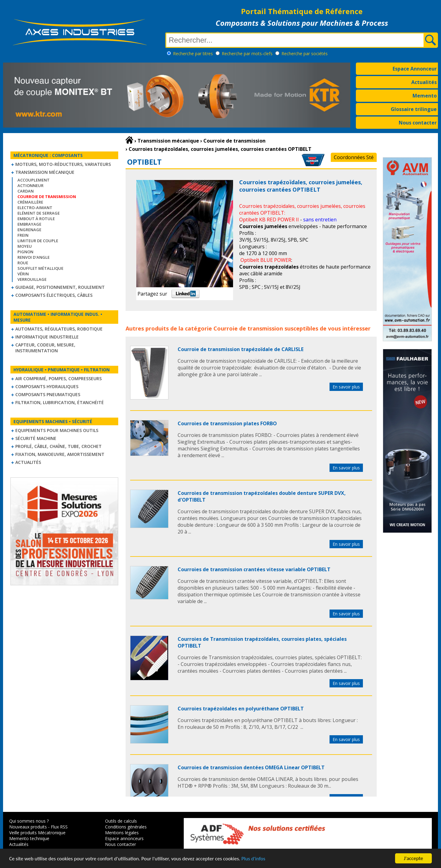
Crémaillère (30, 202)
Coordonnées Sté (354, 157)
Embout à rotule (36, 219)
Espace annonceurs (124, 838)
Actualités (424, 82)
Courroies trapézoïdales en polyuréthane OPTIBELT (241, 709)
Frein (23, 235)
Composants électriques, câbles (54, 295)
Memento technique (29, 838)
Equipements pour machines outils (57, 430)
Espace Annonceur (415, 69)
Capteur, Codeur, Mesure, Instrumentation (45, 348)
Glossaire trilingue (414, 109)
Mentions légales (122, 833)
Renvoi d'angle (34, 257)
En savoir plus (346, 387)
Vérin (23, 274)
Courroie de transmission (248, 328)
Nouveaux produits (28, 827)
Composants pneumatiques (48, 394)
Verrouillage (32, 279)
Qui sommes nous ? (29, 821)
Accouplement (34, 180)
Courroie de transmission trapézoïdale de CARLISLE (241, 349)
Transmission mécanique (45, 172)
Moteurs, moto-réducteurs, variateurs (63, 164)
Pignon (25, 252)
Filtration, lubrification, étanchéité (60, 402)
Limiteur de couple (38, 241)
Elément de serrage (39, 213)
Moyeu (25, 246)
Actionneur (30, 185)
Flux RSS (59, 827)
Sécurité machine (36, 438)
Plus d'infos (253, 859)
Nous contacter (418, 123)
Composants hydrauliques (47, 386)
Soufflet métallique (40, 268)
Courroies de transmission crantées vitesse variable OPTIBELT (254, 569)
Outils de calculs (121, 821)
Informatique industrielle (47, 337)
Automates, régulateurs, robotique (59, 329)
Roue (23, 263)
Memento (425, 96)
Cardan (26, 191)
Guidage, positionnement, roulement (60, 287)
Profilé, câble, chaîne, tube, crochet (58, 446)
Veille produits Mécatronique (37, 833)
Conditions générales (126, 827)
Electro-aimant (35, 208)
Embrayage (29, 224)
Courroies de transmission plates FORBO (227, 423)
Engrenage (29, 230)
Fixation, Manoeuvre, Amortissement (60, 454)
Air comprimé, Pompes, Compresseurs (58, 379)
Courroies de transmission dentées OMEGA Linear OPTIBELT (251, 767)
